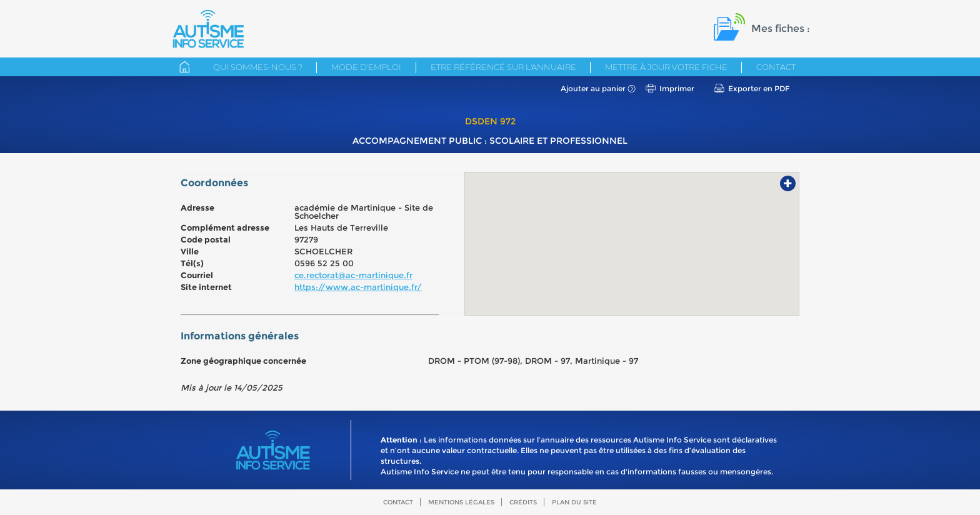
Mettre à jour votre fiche (666, 67)
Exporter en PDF (759, 88)
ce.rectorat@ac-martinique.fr (353, 275)
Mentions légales (461, 502)
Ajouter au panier (593, 88)
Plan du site (574, 502)
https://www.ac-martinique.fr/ (358, 287)
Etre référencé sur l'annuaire (503, 67)
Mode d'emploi (366, 67)
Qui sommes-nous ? (258, 67)
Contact (776, 67)
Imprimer (677, 88)
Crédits (523, 502)
